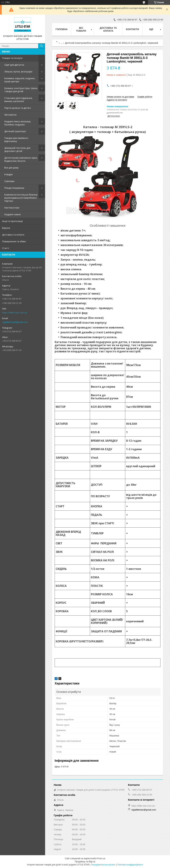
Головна (61, 29)
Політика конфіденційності (130, 865)
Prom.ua (101, 858)
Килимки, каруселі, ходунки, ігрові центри (20, 80)
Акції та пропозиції (12, 221)
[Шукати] (42, 46)
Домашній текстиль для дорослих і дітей (17, 149)
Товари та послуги (12, 58)
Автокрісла (10, 115)
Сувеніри (9, 181)
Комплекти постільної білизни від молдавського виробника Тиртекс (21, 198)
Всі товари (81, 29)
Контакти (132, 29)
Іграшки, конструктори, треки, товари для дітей (21, 90)
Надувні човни (12, 214)
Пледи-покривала (14, 188)
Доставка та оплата (13, 235)
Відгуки (6, 228)
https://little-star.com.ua (15, 313)
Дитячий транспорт (15, 131)
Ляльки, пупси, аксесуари (18, 72)
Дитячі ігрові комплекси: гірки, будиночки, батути (21, 159)
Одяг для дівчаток (14, 65)
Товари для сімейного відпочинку (16, 140)
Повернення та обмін (14, 241)
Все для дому (11, 168)
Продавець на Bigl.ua (85, 862)
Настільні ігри (12, 208)
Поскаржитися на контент (103, 865)
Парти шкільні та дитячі (18, 108)
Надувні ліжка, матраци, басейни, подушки (18, 123)
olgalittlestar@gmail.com (15, 322)
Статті (6, 248)
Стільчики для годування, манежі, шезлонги (18, 100)
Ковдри (8, 174)
